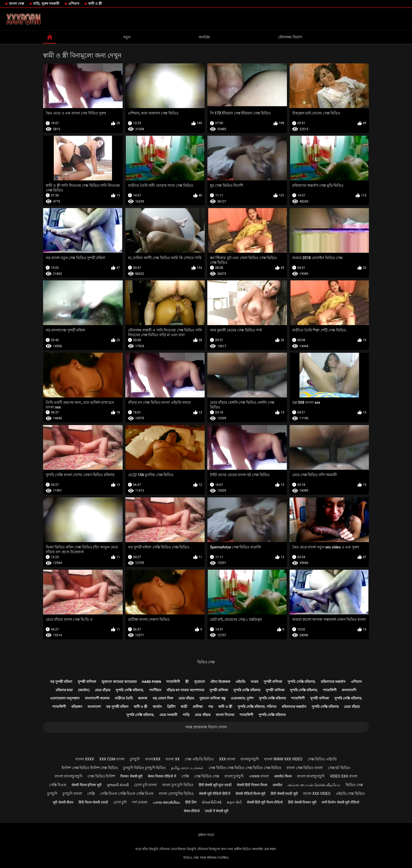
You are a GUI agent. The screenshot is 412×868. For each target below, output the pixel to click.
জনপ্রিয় (204, 37)
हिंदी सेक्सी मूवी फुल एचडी (215, 785)
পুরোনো (199, 682)
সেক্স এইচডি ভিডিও (199, 759)
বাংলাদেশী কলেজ (97, 698)
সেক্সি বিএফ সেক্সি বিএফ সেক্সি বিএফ (127, 794)
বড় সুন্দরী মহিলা (61, 682)
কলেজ (143, 698)
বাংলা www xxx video (283, 759)
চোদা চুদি (120, 802)
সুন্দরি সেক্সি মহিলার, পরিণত (257, 707)
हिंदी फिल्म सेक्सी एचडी (93, 802)
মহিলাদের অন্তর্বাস (333, 682)
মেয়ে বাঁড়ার (103, 690)
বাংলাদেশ (94, 707)
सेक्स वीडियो (192, 811)
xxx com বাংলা (112, 759)
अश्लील (277, 785)
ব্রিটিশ (171, 707)
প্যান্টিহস (155, 690)
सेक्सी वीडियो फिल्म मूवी (250, 794)
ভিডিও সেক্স (206, 662)
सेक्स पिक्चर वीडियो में (162, 776)
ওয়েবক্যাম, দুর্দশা (242, 698)
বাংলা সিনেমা (225, 715)
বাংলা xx (172, 759)
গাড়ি (186, 715)
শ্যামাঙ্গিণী (173, 682)
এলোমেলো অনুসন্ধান (65, 698)
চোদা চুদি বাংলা (145, 785)
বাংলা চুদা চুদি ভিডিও (178, 785)
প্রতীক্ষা (198, 707)
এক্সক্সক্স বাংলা (259, 776)
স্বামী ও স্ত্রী (95, 4)
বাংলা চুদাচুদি (234, 776)
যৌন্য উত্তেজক (220, 682)
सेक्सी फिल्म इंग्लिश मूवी (86, 785)
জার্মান (157, 707)
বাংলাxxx (153, 759)
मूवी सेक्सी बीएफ (63, 802)
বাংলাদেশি (349, 690)
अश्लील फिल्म (283, 776)
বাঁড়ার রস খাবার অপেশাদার (185, 690)
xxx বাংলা (227, 759)
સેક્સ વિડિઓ (212, 802)
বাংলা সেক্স (17, 4)
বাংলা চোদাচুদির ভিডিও (176, 794)
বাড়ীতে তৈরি (124, 698)
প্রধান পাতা (206, 835)
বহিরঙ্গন (77, 707)
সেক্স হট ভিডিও (339, 768)
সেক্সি (185, 776)
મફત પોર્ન (234, 802)
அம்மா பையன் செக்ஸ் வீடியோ (314, 785)
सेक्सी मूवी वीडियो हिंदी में (215, 794)
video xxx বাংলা (344, 776)
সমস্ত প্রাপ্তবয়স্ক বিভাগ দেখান (206, 727)
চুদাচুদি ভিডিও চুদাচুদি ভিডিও (145, 768)
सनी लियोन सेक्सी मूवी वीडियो (340, 802)
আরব (254, 682)
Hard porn (151, 682)
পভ (211, 707)
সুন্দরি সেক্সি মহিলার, (302, 682)
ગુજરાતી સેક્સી (118, 785)
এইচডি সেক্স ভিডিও (350, 794)
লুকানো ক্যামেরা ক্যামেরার (119, 682)
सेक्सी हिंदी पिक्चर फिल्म (252, 785)
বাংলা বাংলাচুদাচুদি (68, 776)
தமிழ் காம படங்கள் (187, 768)
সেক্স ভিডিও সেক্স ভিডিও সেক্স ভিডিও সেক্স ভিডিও (245, 768)
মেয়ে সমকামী (168, 715)
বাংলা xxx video (317, 794)
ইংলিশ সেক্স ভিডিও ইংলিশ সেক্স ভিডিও (90, 768)
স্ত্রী (187, 682)
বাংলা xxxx (85, 759)
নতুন (127, 37)
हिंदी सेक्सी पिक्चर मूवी (302, 802)
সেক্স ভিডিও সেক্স (207, 776)
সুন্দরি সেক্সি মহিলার (247, 690)
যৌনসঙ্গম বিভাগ (290, 37)
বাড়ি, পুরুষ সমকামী (46, 4)
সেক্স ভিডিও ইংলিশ (101, 776)
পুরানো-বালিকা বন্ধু (212, 698)
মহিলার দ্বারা (64, 690)
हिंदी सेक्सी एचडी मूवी (284, 794)
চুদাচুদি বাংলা (72, 794)
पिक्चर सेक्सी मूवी (131, 776)
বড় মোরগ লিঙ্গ (163, 698)
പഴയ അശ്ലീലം (166, 802)
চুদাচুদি (135, 759)
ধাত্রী (184, 707)
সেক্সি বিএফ (58, 785)
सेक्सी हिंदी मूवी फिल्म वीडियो (265, 802)
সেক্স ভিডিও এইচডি (322, 759)
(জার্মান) (84, 690)
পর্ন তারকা (140, 802)
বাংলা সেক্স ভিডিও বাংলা (304, 768)
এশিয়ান (74, 4)
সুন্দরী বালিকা (87, 682)
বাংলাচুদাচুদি (250, 759)
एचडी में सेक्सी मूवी (217, 811)
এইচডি (240, 682)
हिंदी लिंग (191, 802)
